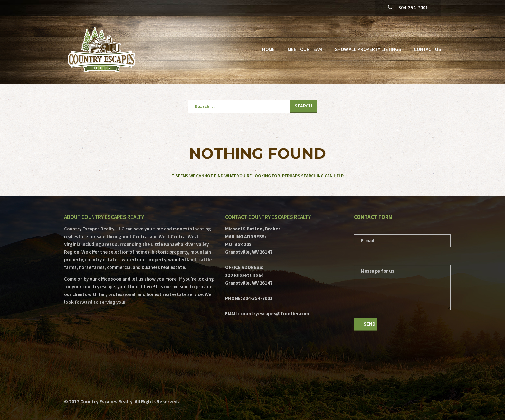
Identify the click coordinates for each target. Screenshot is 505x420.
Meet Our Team (305, 49)
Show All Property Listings (368, 49)
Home (268, 49)
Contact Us (427, 49)
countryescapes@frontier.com (275, 314)
